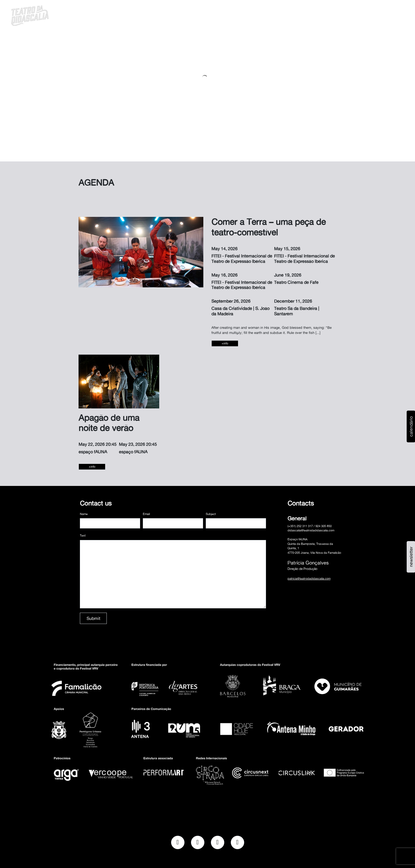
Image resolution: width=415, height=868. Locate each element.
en (375, 15)
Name (84, 514)
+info (225, 343)
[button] (361, 15)
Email (146, 514)
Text (83, 535)
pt (368, 15)
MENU (389, 15)
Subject (211, 514)
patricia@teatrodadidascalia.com (309, 578)
